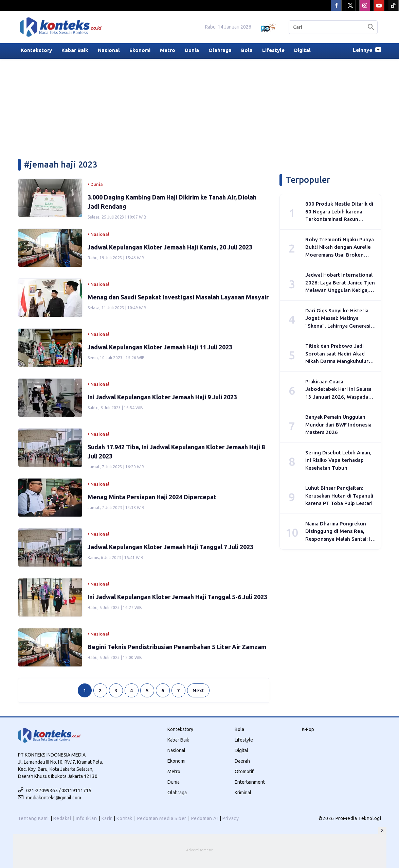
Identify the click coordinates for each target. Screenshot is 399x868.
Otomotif (244, 771)
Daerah (242, 761)
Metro (168, 50)
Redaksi (62, 818)
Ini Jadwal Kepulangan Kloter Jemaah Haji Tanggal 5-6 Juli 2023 (177, 597)
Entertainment (250, 782)
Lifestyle (273, 50)
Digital (302, 50)
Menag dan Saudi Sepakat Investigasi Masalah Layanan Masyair (178, 297)
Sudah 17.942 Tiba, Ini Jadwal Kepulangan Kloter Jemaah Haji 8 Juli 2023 (176, 452)
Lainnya (367, 50)
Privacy (231, 818)
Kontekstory (36, 50)
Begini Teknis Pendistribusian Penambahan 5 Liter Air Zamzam (177, 647)
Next (198, 690)
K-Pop (308, 729)
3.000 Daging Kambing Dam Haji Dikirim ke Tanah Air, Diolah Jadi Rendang (172, 202)
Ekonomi (140, 50)
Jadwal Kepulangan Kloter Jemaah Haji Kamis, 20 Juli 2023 (170, 247)
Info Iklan (86, 818)
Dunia (192, 50)
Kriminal (243, 793)
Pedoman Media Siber (162, 818)
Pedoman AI (205, 818)
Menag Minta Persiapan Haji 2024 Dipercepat (152, 497)
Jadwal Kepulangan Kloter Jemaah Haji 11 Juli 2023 (160, 347)
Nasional (109, 50)
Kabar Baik (75, 50)
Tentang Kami (33, 818)
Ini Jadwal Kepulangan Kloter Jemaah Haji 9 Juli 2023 (162, 397)
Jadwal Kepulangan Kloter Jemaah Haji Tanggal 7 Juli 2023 (170, 547)
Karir (107, 818)
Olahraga (220, 50)
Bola (247, 50)
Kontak (124, 818)
